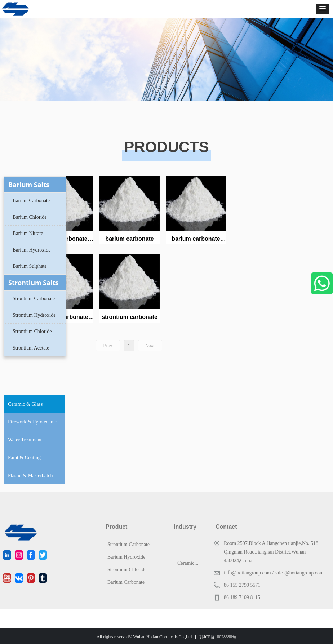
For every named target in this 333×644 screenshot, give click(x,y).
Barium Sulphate (30, 266)
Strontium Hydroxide (34, 315)
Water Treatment (25, 440)
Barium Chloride (30, 217)
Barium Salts (29, 185)
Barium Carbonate (31, 201)
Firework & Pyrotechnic (32, 422)
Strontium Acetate (31, 348)
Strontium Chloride (32, 331)
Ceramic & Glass (25, 404)
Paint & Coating (24, 458)
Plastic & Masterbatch (30, 476)
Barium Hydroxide (32, 250)
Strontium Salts (33, 283)
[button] (323, 9)
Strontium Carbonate (34, 299)
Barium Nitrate (28, 233)
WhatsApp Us (322, 283)
